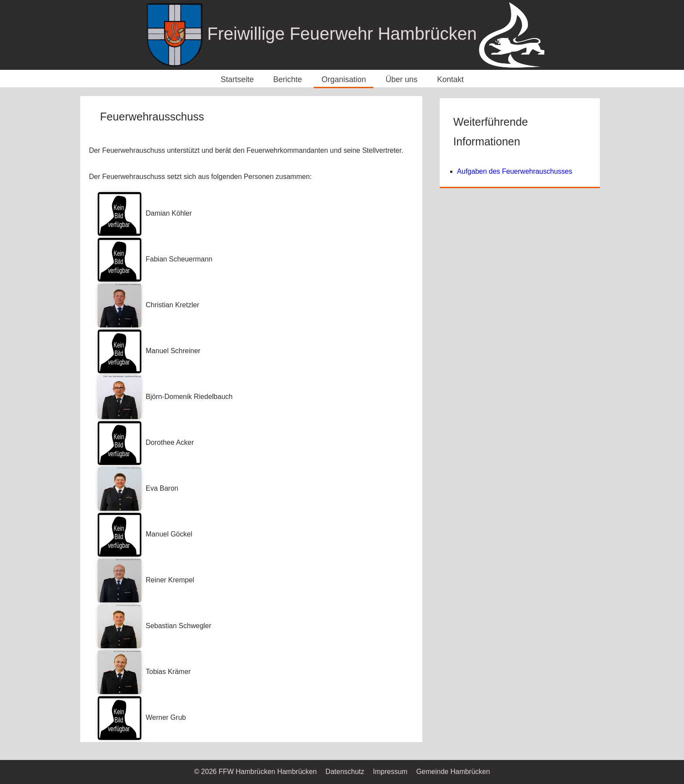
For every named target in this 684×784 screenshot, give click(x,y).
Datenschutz (345, 772)
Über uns (402, 79)
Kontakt (450, 79)
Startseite (237, 79)
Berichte (287, 79)
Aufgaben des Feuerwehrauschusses (515, 171)
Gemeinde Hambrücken (453, 772)
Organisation (344, 79)
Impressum (390, 772)
